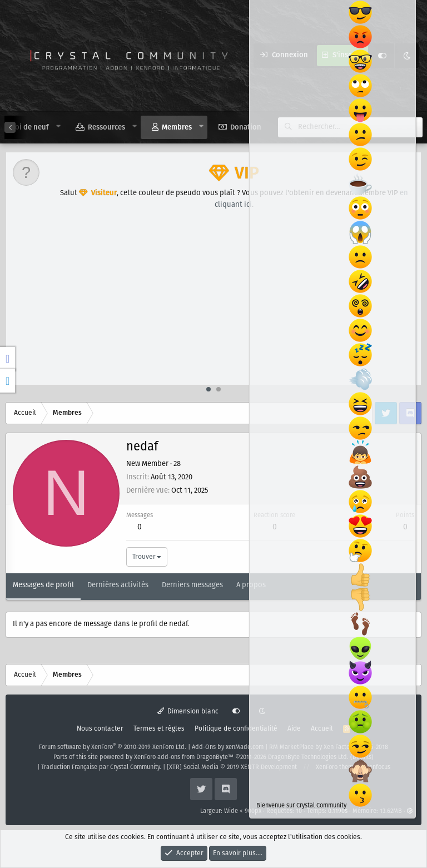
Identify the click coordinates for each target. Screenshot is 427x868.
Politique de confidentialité (236, 729)
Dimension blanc (188, 711)
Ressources (106, 128)
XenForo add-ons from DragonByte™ (184, 757)
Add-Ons (204, 747)
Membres (177, 128)
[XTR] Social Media (232, 767)
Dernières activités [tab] (118, 585)
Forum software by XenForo (113, 747)
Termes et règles (159, 729)
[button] (59, 127)
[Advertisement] (214, 301)
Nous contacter (100, 729)
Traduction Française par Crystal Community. (101, 767)
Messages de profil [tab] (43, 585)
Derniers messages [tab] (192, 585)
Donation (246, 128)
